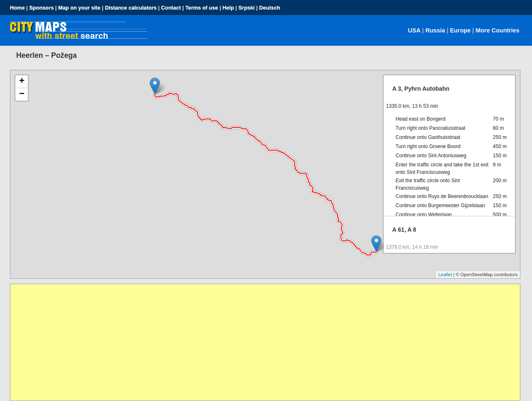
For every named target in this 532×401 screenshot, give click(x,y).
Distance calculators (131, 8)
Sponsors (41, 8)
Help (228, 8)
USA (414, 30)
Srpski (247, 8)
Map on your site (79, 8)
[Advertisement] (260, 342)
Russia (435, 30)
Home (17, 8)
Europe (461, 30)
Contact (171, 8)
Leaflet (445, 275)
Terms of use (202, 8)
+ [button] (22, 82)
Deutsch (270, 8)
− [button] (22, 94)
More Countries (498, 30)
